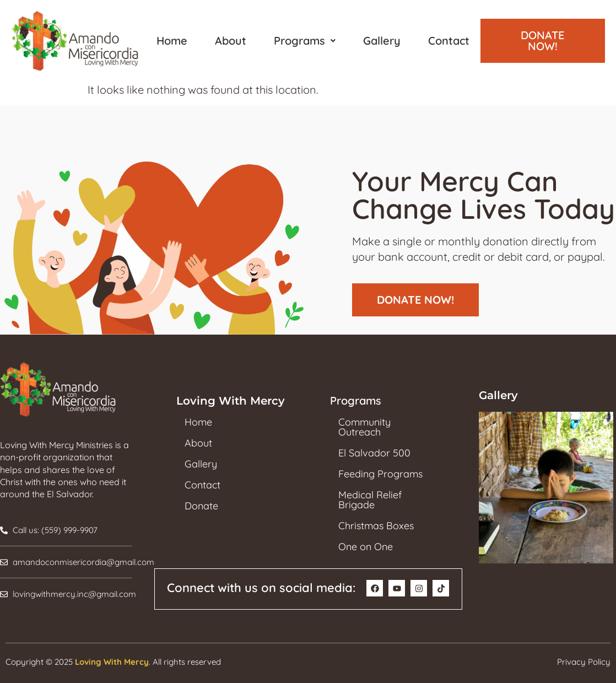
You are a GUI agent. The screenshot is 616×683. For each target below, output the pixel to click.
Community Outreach (364, 427)
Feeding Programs (380, 474)
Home (172, 41)
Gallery (382, 41)
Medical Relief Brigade (370, 500)
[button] (305, 41)
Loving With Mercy (112, 662)
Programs (305, 41)
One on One (366, 547)
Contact (449, 41)
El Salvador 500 (374, 453)
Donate (201, 506)
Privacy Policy (584, 662)
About (231, 41)
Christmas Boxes (376, 526)
